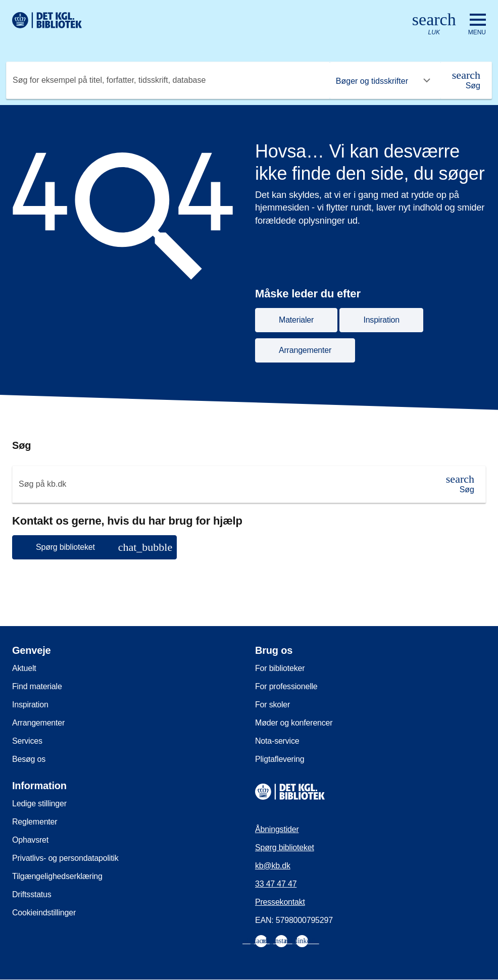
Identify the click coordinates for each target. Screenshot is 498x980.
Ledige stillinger (39, 804)
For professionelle (286, 686)
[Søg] (466, 80)
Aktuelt (24, 668)
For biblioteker (280, 668)
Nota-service (277, 741)
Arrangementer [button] (305, 350)
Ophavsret (30, 840)
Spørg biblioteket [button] (104, 547)
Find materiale (37, 686)
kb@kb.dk (273, 866)
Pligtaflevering (280, 759)
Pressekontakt (280, 902)
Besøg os (29, 759)
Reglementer (35, 822)
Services (27, 741)
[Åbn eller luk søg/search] (434, 24)
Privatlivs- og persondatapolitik (65, 858)
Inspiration (30, 705)
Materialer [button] (296, 320)
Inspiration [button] (381, 320)
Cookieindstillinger (44, 913)
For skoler (272, 705)
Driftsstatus (32, 894)
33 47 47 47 (276, 884)
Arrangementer (38, 723)
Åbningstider (277, 829)
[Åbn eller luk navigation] (477, 25)
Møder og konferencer (294, 723)
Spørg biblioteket (285, 847)
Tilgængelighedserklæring (57, 876)
